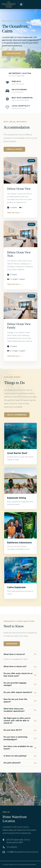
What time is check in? (14, 654)
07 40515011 (12, 847)
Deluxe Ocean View (19, 189)
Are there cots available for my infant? (18, 748)
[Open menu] (21, 5)
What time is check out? (15, 666)
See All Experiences (17, 415)
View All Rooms (14, 149)
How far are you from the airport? (15, 700)
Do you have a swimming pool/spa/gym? (15, 738)
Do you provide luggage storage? (15, 684)
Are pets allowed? (12, 763)
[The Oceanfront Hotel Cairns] (9, 4)
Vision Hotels (9, 864)
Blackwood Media (29, 864)
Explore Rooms (14, 53)
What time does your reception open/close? (14, 710)
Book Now (12, 644)
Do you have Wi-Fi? (13, 730)
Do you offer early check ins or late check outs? (18, 675)
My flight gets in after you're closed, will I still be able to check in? (17, 721)
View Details (15, 213)
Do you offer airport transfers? (18, 692)
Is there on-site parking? (15, 756)
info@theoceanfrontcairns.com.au (23, 852)
